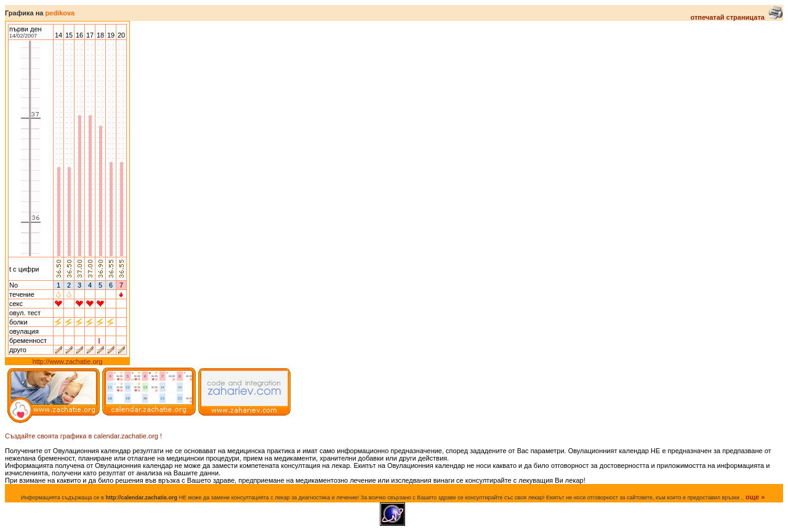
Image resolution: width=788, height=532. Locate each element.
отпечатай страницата (737, 17)
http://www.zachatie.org (68, 361)
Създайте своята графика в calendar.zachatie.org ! (83, 436)
